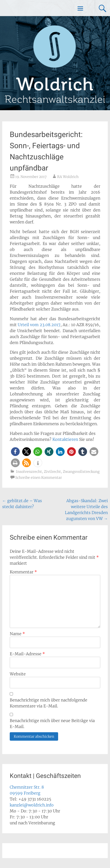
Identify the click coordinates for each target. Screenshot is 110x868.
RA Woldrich (68, 177)
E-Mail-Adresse (27, 654)
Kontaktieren (65, 439)
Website (18, 674)
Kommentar (23, 572)
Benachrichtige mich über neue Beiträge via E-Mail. (52, 724)
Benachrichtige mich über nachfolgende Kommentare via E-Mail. (49, 703)
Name (17, 634)
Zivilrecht (52, 472)
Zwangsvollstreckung (81, 472)
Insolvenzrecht (29, 472)
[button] (15, 452)
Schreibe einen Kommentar (39, 478)
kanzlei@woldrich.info (32, 805)
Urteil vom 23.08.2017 (39, 325)
